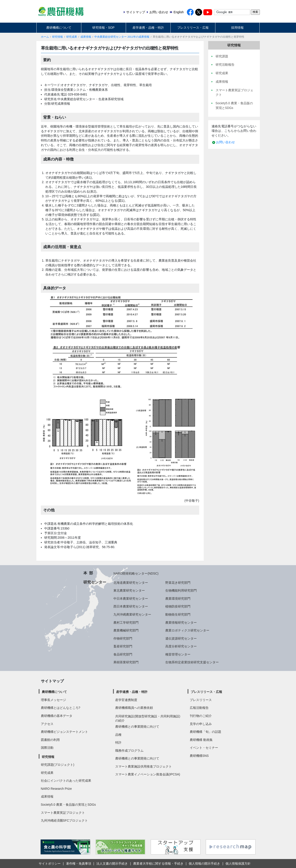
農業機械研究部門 (126, 630)
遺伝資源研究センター (181, 638)
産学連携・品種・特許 (148, 28)
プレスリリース (201, 700)
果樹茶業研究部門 (126, 662)
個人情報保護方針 (238, 864)
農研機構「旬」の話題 (205, 732)
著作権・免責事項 (79, 864)
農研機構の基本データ (57, 716)
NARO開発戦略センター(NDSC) (136, 573)
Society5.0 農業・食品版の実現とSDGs (68, 805)
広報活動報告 (199, 708)
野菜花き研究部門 (178, 583)
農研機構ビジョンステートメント (64, 732)
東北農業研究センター (129, 590)
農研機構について (59, 28)
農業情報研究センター (181, 623)
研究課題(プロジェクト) (58, 765)
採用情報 (237, 28)
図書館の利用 (50, 740)
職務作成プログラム (129, 751)
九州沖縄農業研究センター (132, 614)
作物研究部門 (123, 638)
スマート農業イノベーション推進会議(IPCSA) (148, 774)
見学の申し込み (201, 724)
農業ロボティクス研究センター (187, 630)
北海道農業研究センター (131, 583)
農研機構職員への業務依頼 (134, 708)
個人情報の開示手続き (204, 864)
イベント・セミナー (204, 748)
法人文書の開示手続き (112, 864)
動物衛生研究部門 (178, 614)
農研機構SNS (199, 756)
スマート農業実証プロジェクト (63, 813)
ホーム (45, 37)
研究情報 (57, 37)
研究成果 (72, 37)
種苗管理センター (178, 654)
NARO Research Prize (56, 789)
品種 (118, 735)
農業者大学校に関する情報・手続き (158, 864)
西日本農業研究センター (131, 606)
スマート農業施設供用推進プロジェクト (144, 766)
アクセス (47, 724)
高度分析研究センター (181, 646)
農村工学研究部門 (126, 623)
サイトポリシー (50, 864)
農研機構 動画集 (201, 740)
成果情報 (86, 37)
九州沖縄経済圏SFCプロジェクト (64, 820)
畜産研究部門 (123, 646)
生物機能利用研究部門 (181, 590)
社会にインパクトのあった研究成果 (66, 781)
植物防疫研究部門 (178, 606)
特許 (118, 742)
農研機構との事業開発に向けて (137, 727)
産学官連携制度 (126, 700)
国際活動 (47, 748)
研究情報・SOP (103, 28)
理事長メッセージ (53, 700)
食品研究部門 (123, 654)
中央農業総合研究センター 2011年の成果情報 (122, 37)
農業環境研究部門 (178, 599)
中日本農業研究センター (131, 599)
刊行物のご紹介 (201, 716)
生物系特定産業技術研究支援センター (192, 662)
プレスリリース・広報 (193, 28)
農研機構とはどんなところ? (61, 708)
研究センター (95, 582)
